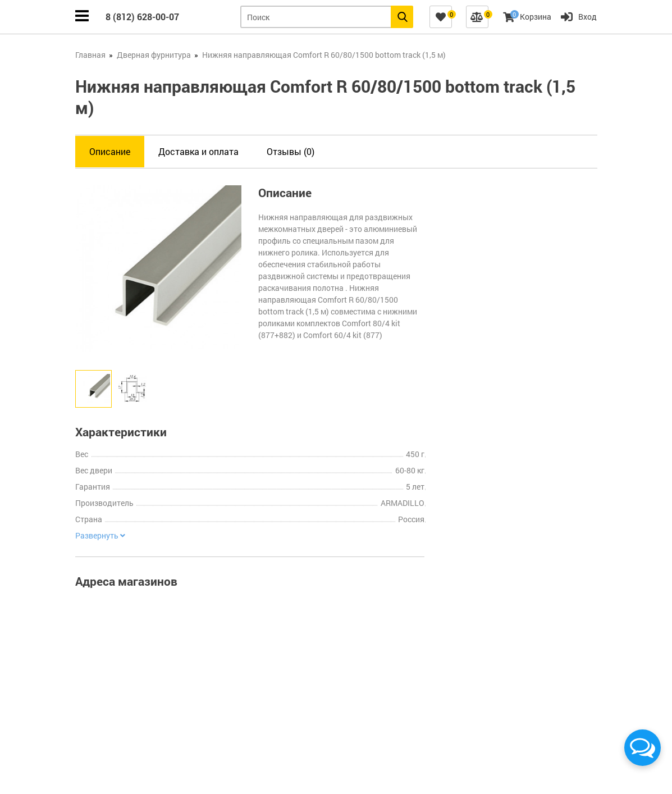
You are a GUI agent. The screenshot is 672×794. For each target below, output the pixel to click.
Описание (110, 151)
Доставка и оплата (198, 151)
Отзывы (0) (291, 151)
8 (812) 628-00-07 (142, 17)
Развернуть (100, 536)
